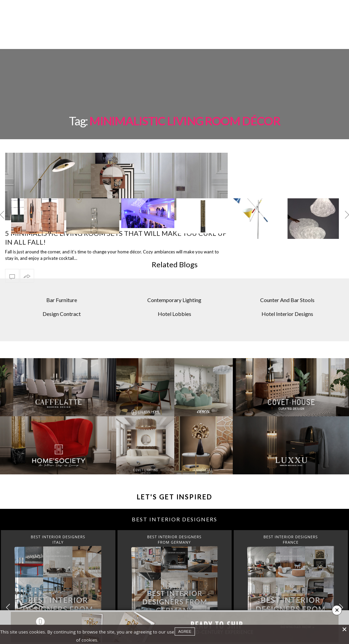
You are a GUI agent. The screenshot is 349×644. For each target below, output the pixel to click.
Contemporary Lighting (174, 275)
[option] (38, 194)
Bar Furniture (62, 275)
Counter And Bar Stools (287, 275)
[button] (341, 582)
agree (185, 631)
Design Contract (62, 288)
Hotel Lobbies (174, 288)
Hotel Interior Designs (287, 288)
